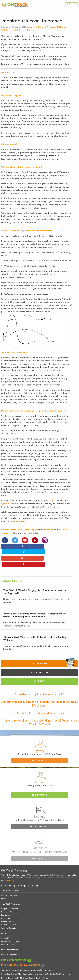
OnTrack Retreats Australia (42, 27)
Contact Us (6, 874)
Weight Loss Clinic (9, 913)
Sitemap (22, 874)
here (52, 501)
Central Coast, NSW (9, 884)
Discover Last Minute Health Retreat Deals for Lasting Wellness (25, 966)
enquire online (19, 522)
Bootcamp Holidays (9, 900)
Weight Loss (7, 30)
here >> (10, 869)
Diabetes (61, 27)
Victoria (4, 887)
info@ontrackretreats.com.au (23, 954)
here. (58, 507)
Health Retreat (7, 907)
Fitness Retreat (7, 910)
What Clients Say (8, 933)
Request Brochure (39, 815)
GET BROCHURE (53, 652)
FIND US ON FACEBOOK (16, 949)
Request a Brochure (9, 943)
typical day (6, 504)
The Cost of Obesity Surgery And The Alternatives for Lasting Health (27, 959)
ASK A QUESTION (39, 661)
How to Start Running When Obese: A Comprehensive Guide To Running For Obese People (36, 962)
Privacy (35, 874)
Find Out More (39, 749)
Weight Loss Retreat (24, 30)
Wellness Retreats (8, 916)
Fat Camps (6, 904)
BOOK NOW (39, 670)
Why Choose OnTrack (10, 930)
